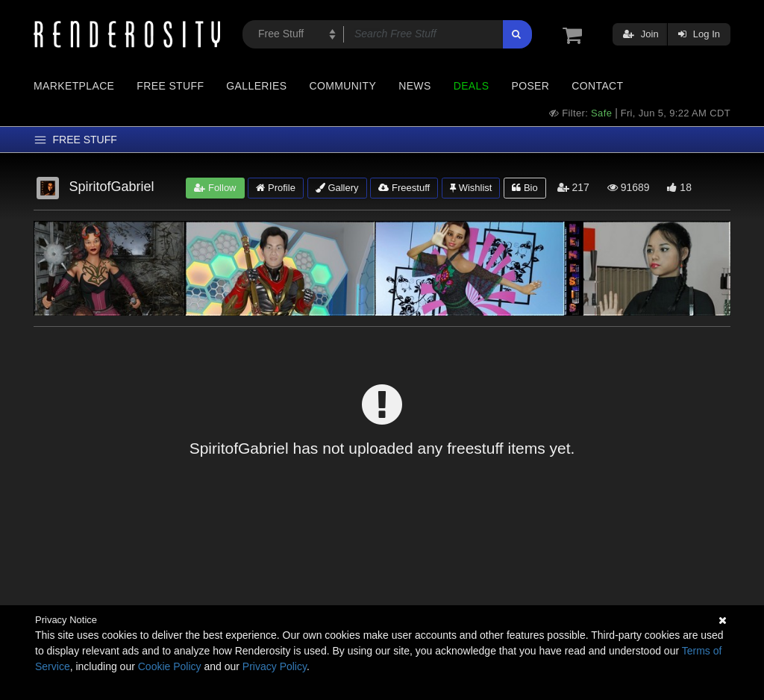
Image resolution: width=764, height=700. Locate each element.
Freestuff (404, 188)
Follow (215, 188)
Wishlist (471, 188)
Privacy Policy (275, 666)
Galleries (256, 86)
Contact (597, 86)
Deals (472, 86)
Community (343, 86)
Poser (530, 86)
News (414, 86)
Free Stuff (170, 86)
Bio (525, 188)
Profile (275, 188)
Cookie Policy (170, 666)
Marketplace (74, 86)
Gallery (337, 188)
